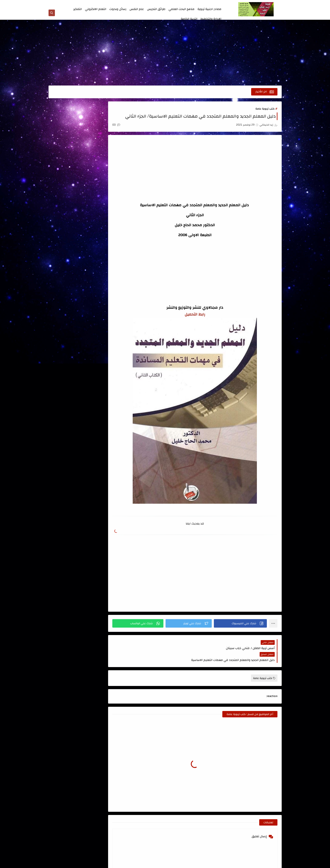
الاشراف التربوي (98, 172)
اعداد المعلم (98, 143)
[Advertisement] (165, 53)
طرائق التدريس (156, 9)
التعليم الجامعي (98, 201)
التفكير (78, 9)
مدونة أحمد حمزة (95, 351)
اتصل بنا (177, 4)
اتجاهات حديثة (98, 121)
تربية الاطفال (98, 253)
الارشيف (134, 4)
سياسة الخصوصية (194, 4)
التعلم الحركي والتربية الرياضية (67, 186)
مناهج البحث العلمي (181, 9)
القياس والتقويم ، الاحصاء (98, 239)
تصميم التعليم (67, 253)
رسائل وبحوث (118, 9)
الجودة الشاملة (67, 213)
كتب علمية (98, 301)
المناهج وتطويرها (67, 236)
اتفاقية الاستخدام (150, 4)
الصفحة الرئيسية (215, 4)
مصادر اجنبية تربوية (209, 9)
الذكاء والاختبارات (67, 224)
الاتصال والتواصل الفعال (98, 157)
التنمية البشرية (98, 213)
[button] (242, 624)
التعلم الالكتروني (96, 9)
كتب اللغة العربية (67, 277)
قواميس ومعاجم (98, 277)
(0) (128, 126)
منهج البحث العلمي (98, 313)
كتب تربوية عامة (265, 109)
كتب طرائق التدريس (67, 289)
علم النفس (137, 9)
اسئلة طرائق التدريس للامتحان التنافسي (67, 126)
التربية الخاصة (189, 19)
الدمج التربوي (98, 224)
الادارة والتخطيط (211, 19)
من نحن (166, 4)
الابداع (67, 143)
